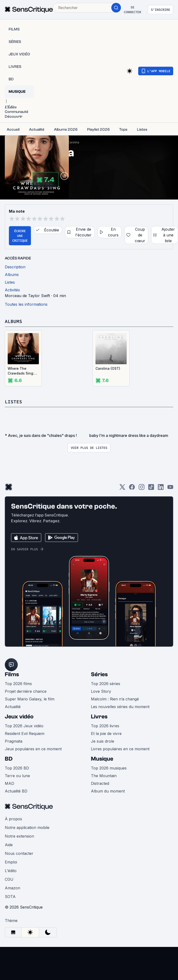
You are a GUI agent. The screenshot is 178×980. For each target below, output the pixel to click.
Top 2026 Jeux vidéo (24, 726)
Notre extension (19, 836)
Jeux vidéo (19, 717)
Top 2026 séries (106, 684)
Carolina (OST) (108, 368)
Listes (13, 402)
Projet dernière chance (26, 691)
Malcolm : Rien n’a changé (115, 699)
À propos (13, 819)
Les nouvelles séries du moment (120, 707)
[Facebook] (132, 489)
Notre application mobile (27, 827)
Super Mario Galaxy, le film (30, 699)
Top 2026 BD (17, 768)
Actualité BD (16, 791)
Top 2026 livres (105, 726)
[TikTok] (151, 489)
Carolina (73, 142)
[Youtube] (170, 489)
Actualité (13, 707)
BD (9, 759)
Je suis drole (103, 741)
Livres (99, 717)
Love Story (101, 691)
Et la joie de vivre (106, 734)
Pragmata (14, 741)
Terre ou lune (17, 776)
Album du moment (108, 791)
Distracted (100, 783)
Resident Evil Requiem (25, 734)
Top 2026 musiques (109, 768)
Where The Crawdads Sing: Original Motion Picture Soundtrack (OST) (23, 371)
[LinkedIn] (161, 489)
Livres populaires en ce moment (120, 749)
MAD (9, 783)
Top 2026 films (18, 684)
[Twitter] (122, 489)
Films (12, 674)
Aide (9, 845)
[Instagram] (142, 489)
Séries (99, 674)
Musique (102, 759)
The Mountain (104, 776)
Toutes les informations (26, 304)
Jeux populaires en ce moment (33, 749)
